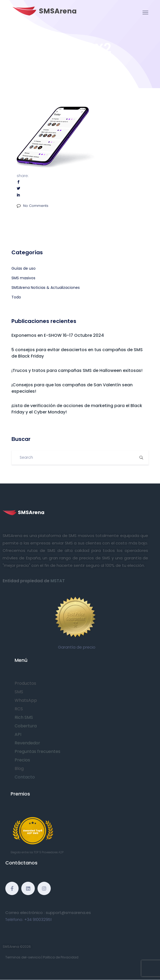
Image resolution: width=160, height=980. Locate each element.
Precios (22, 760)
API (18, 734)
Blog (19, 768)
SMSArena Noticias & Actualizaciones (46, 288)
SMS (19, 692)
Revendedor (27, 743)
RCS (19, 709)
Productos (25, 683)
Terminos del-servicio (23, 957)
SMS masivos (23, 278)
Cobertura (26, 726)
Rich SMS (24, 717)
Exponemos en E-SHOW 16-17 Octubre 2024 (58, 335)
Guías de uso (24, 268)
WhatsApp (26, 700)
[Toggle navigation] (145, 13)
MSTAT (58, 581)
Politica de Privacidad (61, 957)
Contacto (25, 777)
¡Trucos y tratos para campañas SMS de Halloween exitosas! (77, 370)
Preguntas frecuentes (37, 751)
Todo (16, 297)
